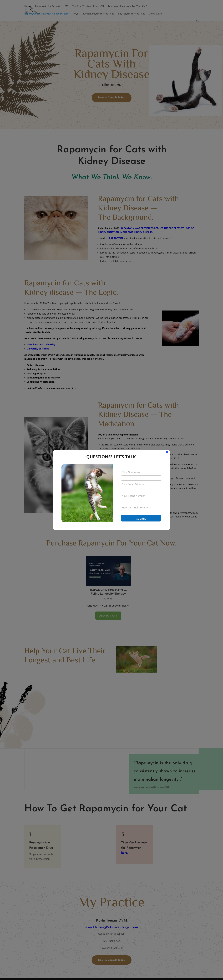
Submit (141, 519)
